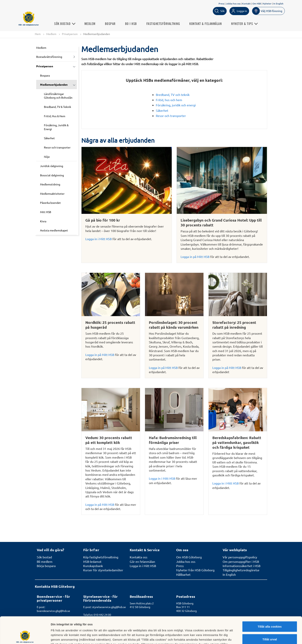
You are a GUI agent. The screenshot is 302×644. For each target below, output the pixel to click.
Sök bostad (65, 24)
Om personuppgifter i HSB (241, 561)
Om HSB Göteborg (189, 557)
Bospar (110, 24)
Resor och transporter (57, 147)
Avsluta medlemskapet (54, 230)
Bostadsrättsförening (49, 57)
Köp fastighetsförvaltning (101, 557)
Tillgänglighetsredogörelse (241, 570)
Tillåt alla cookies (270, 601)
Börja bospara (46, 566)
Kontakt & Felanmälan (205, 24)
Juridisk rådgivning (52, 166)
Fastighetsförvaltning (163, 24)
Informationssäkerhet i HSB (242, 566)
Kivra (43, 221)
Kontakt (246, 3)
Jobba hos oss (233, 3)
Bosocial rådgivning (52, 175)
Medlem (90, 24)
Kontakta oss (139, 557)
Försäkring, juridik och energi (176, 105)
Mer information (206, 636)
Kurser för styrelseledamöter (103, 570)
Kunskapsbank (93, 566)
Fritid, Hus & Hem (55, 116)
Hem (38, 34)
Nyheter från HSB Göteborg (195, 570)
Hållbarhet (183, 574)
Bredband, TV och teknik (173, 95)
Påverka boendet (50, 203)
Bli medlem (45, 561)
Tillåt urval (270, 614)
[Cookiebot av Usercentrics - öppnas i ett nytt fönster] (25, 636)
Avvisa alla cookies (270, 627)
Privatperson (70, 34)
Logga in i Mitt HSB (99, 239)
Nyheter (267, 3)
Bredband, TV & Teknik (57, 107)
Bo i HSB (131, 24)
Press (221, 3)
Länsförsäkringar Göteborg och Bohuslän (58, 96)
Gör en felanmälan (142, 561)
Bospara (45, 75)
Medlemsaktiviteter (52, 194)
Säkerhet (49, 138)
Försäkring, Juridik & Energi (56, 127)
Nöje (47, 157)
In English (278, 3)
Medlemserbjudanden (54, 84)
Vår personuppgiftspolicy (240, 557)
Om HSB (257, 3)
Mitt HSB (46, 212)
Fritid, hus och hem (169, 100)
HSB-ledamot (92, 561)
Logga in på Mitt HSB (195, 257)
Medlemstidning (50, 184)
